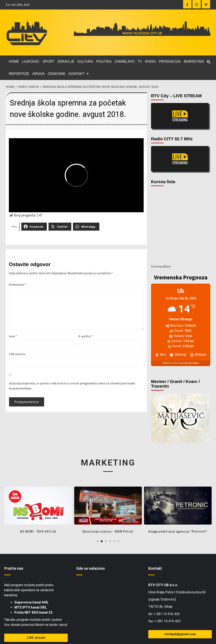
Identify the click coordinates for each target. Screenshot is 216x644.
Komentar (18, 284)
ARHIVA (38, 74)
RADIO (151, 62)
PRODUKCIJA (170, 62)
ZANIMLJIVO (124, 62)
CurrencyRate (161, 266)
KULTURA (85, 62)
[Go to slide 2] (102, 541)
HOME (14, 62)
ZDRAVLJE (66, 62)
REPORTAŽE (19, 74)
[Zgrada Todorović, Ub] (108, 610)
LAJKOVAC (31, 62)
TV (140, 62)
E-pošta (86, 336)
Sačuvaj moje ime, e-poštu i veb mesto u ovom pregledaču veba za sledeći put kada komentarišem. (72, 386)
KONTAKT (80, 74)
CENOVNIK (57, 74)
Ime (13, 336)
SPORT (48, 62)
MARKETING (194, 62)
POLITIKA (104, 62)
